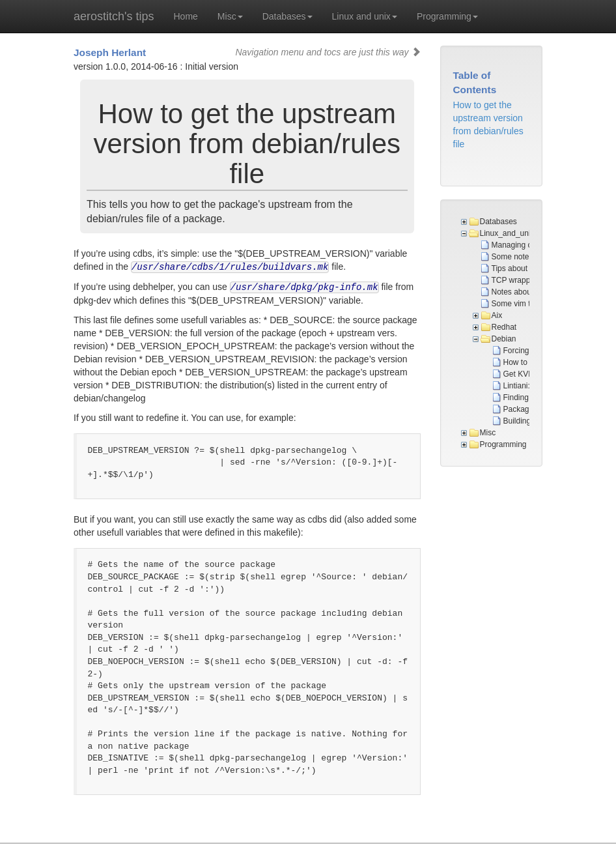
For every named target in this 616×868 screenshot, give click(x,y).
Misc (230, 16)
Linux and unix (365, 16)
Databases (287, 16)
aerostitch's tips (114, 16)
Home (186, 16)
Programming (447, 16)
